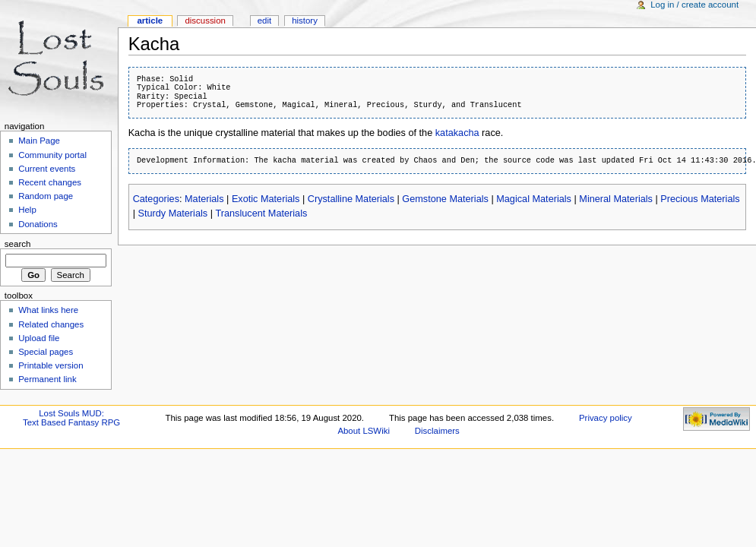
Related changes (51, 324)
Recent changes (50, 182)
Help (27, 210)
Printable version (51, 365)
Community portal (52, 155)
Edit (264, 21)
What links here (48, 310)
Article (150, 21)
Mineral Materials (616, 199)
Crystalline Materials (351, 199)
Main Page (39, 141)
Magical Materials (534, 199)
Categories (156, 199)
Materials (204, 199)
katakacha (457, 133)
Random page (46, 196)
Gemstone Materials (445, 199)
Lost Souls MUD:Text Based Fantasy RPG (71, 418)
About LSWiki (364, 431)
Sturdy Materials (172, 213)
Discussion (205, 21)
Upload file (39, 338)
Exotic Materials (266, 199)
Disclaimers (437, 431)
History (305, 21)
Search (18, 244)
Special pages (46, 352)
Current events (47, 169)
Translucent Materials (261, 213)
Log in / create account (694, 5)
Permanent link (47, 379)
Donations (38, 224)
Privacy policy (606, 418)
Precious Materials (700, 199)
